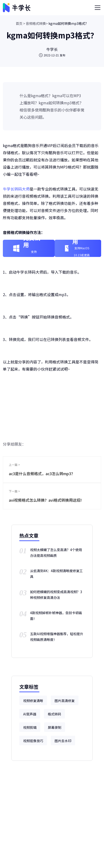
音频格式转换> (37, 23)
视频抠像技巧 (33, 741)
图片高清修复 (65, 701)
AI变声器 (30, 714)
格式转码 (54, 714)
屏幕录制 (55, 727)
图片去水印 (63, 741)
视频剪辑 (30, 727)
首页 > (20, 23)
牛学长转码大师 (16, 189)
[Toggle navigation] (98, 8)
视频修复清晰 (33, 701)
